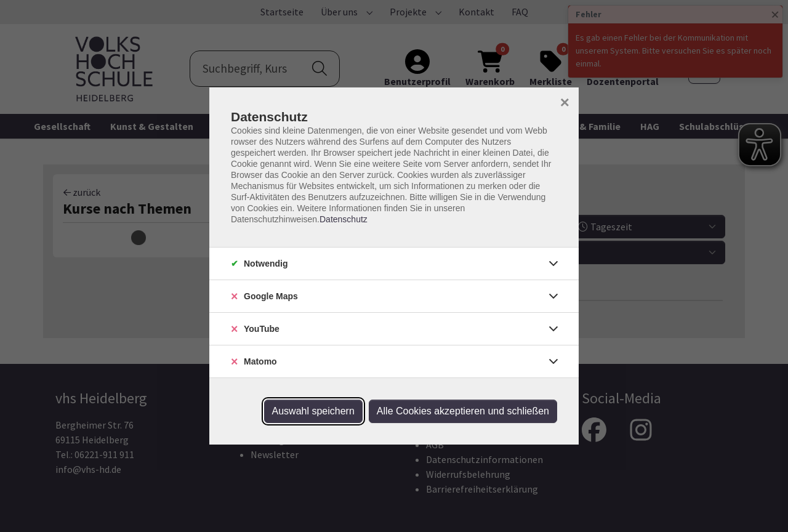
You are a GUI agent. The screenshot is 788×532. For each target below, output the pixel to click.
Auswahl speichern (313, 411)
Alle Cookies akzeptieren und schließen (463, 411)
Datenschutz (344, 219)
